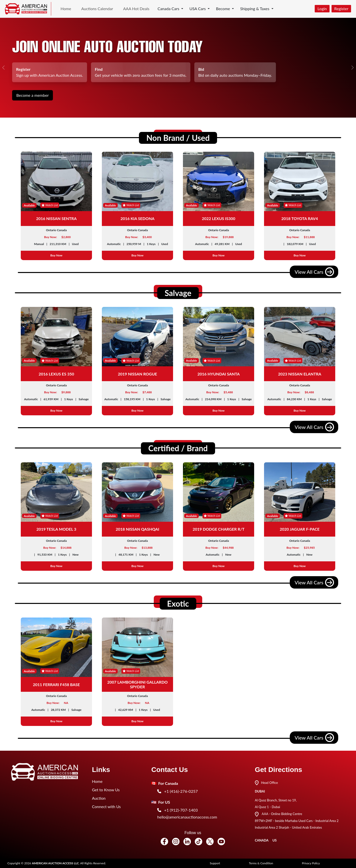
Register (341, 9)
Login (322, 9)
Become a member (33, 95)
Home (66, 9)
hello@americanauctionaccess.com (187, 817)
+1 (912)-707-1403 (178, 810)
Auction (99, 798)
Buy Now (56, 255)
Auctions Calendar (97, 9)
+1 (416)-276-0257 (178, 791)
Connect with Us (106, 806)
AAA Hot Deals (136, 9)
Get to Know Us (106, 790)
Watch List (50, 205)
